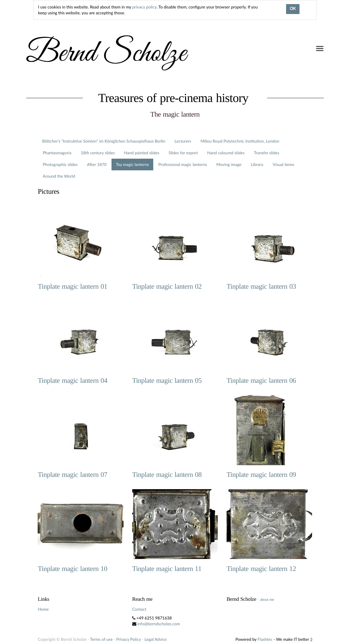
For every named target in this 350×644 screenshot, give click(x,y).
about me (267, 599)
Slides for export (183, 153)
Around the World (59, 176)
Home (43, 609)
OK (293, 9)
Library (257, 164)
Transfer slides (267, 153)
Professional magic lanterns (183, 164)
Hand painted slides (142, 153)
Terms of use (101, 639)
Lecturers (183, 141)
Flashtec (265, 639)
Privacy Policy (128, 639)
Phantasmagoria (57, 153)
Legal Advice (156, 639)
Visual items (283, 164)
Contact (139, 609)
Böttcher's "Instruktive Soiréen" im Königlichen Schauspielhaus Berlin (104, 141)
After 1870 (97, 164)
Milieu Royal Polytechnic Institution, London (240, 141)
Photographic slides (60, 164)
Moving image (229, 164)
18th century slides (98, 153)
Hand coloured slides (226, 153)
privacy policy (144, 7)
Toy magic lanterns (132, 164)
